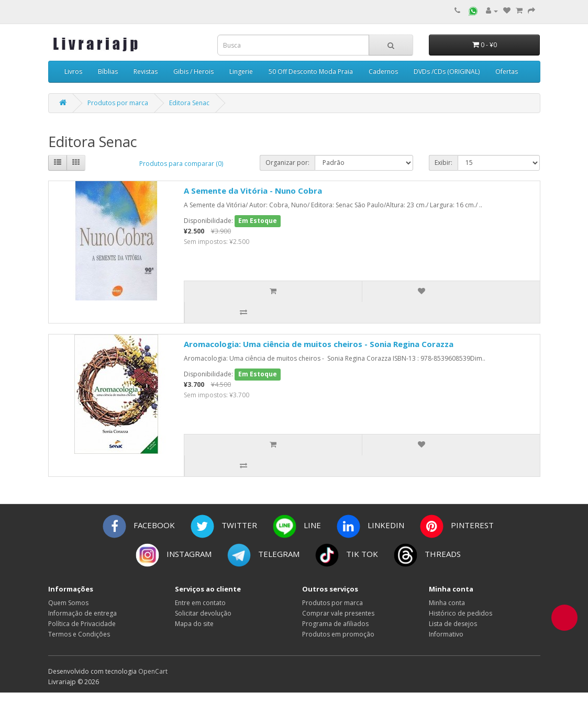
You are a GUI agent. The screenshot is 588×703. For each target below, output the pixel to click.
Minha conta (447, 603)
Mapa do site (194, 624)
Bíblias (108, 71)
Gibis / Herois (193, 71)
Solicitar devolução (203, 613)
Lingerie (241, 71)
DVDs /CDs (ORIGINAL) (447, 71)
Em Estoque (258, 221)
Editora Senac (189, 103)
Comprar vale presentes (338, 613)
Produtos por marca (118, 103)
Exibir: (443, 163)
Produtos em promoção (338, 634)
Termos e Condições (79, 634)
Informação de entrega (82, 613)
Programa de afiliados (335, 624)
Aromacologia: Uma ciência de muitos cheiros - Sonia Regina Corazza (319, 344)
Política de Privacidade (82, 624)
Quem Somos (68, 603)
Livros (73, 71)
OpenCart (153, 671)
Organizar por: (287, 163)
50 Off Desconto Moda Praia (311, 71)
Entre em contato (200, 603)
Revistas (146, 71)
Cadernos (383, 71)
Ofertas (507, 71)
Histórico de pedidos (461, 613)
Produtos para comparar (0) (181, 164)
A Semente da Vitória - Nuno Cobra (253, 191)
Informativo (446, 634)
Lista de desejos (453, 624)
